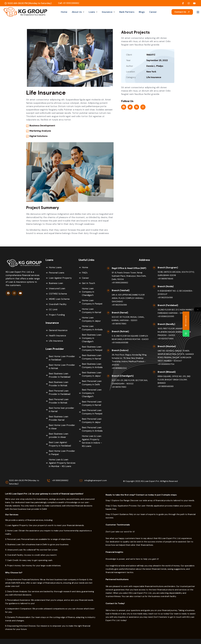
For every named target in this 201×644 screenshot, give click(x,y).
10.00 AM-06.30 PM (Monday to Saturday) (24, 482)
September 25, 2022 (157, 60)
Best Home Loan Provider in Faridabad (62, 358)
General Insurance (58, 330)
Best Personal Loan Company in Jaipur (92, 421)
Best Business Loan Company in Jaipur (92, 374)
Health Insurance (57, 336)
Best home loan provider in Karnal (61, 410)
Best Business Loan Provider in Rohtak (59, 384)
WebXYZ (151, 55)
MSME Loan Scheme (59, 299)
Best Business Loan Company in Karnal (92, 357)
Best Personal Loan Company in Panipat (92, 412)
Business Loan (56, 283)
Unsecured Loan (57, 288)
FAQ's (85, 273)
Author (130, 66)
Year (128, 60)
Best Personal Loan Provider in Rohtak (59, 401)
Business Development (42, 126)
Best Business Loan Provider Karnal (59, 418)
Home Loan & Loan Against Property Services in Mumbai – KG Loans (62, 463)
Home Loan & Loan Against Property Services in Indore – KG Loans (92, 441)
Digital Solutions (39, 136)
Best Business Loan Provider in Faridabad (60, 375)
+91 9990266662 (69, 3)
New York (151, 72)
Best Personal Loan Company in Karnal (92, 403)
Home (85, 267)
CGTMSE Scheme (58, 294)
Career (85, 278)
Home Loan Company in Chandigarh (88, 292)
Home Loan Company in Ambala (92, 328)
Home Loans (55, 267)
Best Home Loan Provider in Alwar (62, 427)
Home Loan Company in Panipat (92, 302)
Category (131, 77)
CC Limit (53, 309)
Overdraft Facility (58, 304)
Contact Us (182, 12)
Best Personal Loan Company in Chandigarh (92, 393)
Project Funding (57, 315)
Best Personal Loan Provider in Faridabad (60, 392)
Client (129, 55)
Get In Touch (88, 283)
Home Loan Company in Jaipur (91, 319)
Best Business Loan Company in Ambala (92, 366)
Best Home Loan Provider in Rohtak (62, 367)
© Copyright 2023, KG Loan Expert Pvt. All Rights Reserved (150, 481)
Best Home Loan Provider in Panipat (62, 453)
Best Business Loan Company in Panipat (92, 348)
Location (130, 72)
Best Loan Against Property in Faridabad (60, 444)
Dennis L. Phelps (155, 66)
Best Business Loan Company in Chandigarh (92, 338)
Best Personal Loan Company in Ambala (92, 429)
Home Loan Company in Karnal (91, 311)
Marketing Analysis (40, 131)
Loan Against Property (60, 278)
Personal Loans (57, 273)
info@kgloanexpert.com (96, 480)
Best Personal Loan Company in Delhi (92, 383)
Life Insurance (154, 77)
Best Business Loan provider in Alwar (59, 435)
